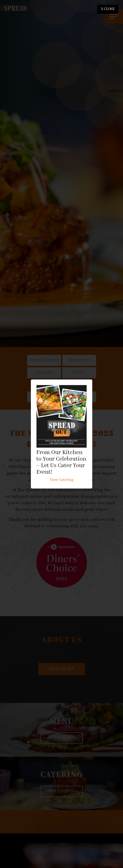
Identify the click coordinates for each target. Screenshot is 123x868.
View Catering (62, 480)
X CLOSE (108, 9)
